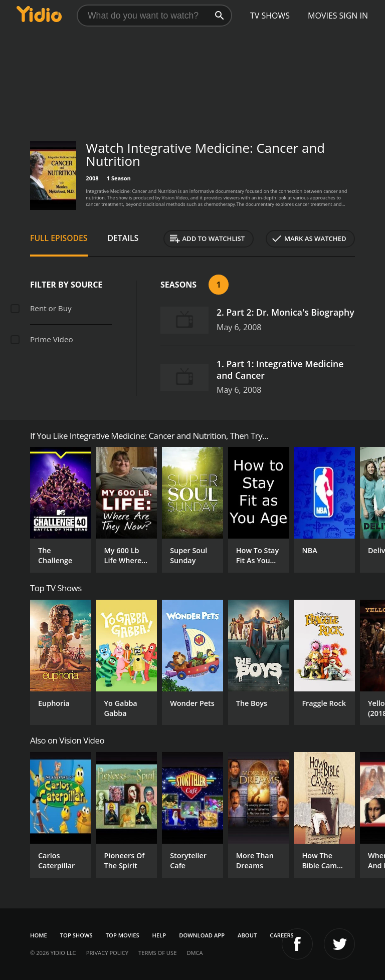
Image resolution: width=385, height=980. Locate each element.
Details (123, 238)
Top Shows (76, 935)
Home (39, 935)
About (247, 935)
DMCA (195, 953)
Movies (323, 16)
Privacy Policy (107, 953)
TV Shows (270, 16)
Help (159, 935)
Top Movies (123, 935)
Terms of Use (157, 953)
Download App (202, 935)
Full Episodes (59, 238)
